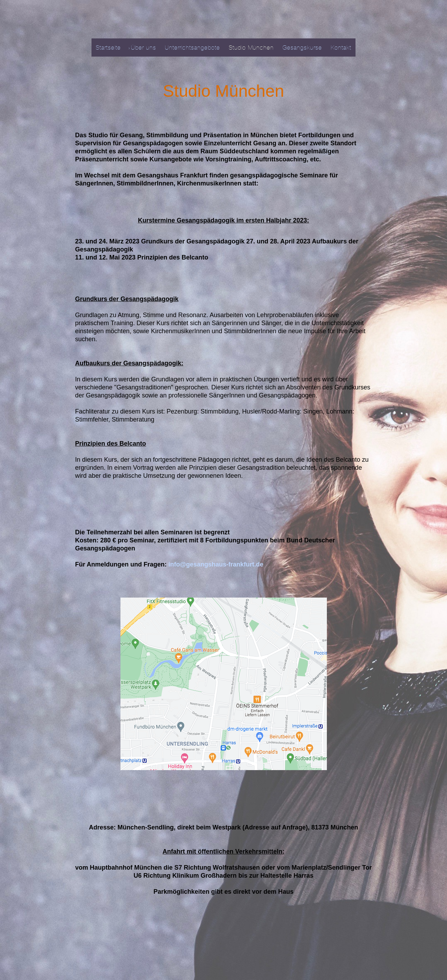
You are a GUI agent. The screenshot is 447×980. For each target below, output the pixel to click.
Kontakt (341, 47)
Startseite (108, 47)
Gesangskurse (302, 47)
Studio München (251, 47)
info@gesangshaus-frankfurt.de (216, 564)
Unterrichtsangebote (192, 47)
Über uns (144, 47)
